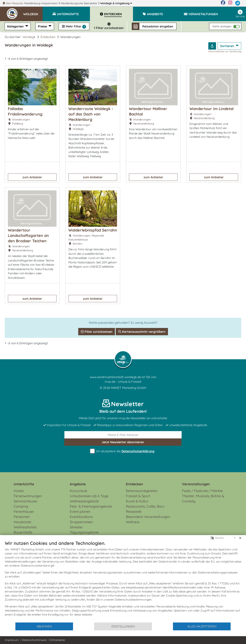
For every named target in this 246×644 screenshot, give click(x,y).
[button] (33, 12)
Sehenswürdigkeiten (142, 491)
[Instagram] (230, 3)
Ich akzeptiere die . (123, 451)
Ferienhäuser (24, 512)
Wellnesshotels (25, 527)
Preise (43, 26)
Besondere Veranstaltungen (148, 517)
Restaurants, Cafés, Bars (145, 506)
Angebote (78, 484)
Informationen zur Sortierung (225, 51)
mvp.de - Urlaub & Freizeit (123, 382)
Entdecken (48, 37)
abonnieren (123, 442)
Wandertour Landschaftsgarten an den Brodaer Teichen (28, 235)
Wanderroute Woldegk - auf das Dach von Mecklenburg (91, 114)
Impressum (12, 640)
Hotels (19, 491)
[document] (123, 581)
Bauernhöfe (23, 532)
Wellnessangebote (84, 501)
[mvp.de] (238, 3)
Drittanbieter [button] (58, 640)
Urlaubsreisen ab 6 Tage (89, 496)
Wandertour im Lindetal (212, 109)
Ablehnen (44, 626)
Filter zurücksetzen (97, 332)
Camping (21, 506)
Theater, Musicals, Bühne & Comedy (203, 499)
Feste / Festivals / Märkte (202, 491)
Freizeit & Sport (138, 496)
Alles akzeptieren (202, 626)
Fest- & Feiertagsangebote (91, 506)
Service (240, 14)
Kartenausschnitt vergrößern (142, 332)
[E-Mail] (123, 435)
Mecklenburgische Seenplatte (79, 3)
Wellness (133, 522)
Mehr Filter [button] (74, 27)
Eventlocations (81, 517)
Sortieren (227, 46)
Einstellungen (123, 626)
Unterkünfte (24, 484)
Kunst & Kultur (137, 501)
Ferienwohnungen (28, 496)
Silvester (76, 527)
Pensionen (22, 517)
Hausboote (22, 522)
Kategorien (16, 26)
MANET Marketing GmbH (129, 388)
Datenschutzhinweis (34, 640)
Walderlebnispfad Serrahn (93, 230)
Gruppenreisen (81, 522)
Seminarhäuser (26, 501)
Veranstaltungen (196, 484)
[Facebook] (223, 3)
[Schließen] (240, 538)
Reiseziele (134, 512)
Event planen (80, 512)
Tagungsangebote (84, 532)
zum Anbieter (32, 177)
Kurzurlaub (79, 491)
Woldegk (116, 3)
